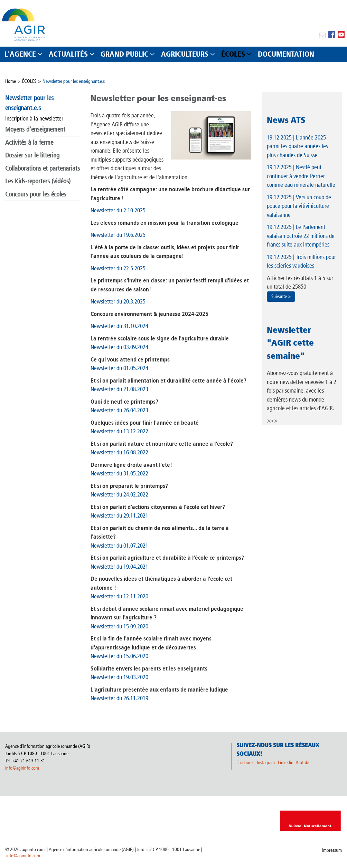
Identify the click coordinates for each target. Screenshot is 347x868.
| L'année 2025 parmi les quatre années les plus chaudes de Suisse (297, 146)
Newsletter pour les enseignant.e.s (74, 81)
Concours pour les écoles (36, 194)
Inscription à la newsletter (34, 118)
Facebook (245, 763)
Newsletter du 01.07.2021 (119, 546)
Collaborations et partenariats (43, 168)
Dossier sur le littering (32, 155)
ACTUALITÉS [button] (68, 54)
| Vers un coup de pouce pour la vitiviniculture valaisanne (299, 206)
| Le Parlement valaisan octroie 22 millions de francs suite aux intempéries (301, 236)
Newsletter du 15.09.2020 (119, 626)
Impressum (332, 850)
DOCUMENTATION (286, 54)
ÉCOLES (29, 81)
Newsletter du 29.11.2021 (119, 515)
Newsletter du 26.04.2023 (119, 410)
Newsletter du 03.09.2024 (119, 347)
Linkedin (286, 763)
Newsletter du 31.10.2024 (119, 326)
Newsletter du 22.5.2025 (118, 268)
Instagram (266, 763)
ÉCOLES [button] (233, 54)
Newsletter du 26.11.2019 (119, 698)
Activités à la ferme (29, 142)
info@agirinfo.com (22, 768)
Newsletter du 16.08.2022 (119, 452)
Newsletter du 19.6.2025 (118, 235)
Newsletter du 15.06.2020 (119, 656)
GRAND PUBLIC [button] (124, 54)
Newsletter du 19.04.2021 (119, 567)
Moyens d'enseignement (35, 129)
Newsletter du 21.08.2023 (119, 389)
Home (11, 81)
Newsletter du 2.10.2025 (118, 210)
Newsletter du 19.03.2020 (119, 677)
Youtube (303, 763)
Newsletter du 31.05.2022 (119, 473)
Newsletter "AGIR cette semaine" (290, 343)
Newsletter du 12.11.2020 (119, 596)
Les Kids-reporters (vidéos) (38, 181)
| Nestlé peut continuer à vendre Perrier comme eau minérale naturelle (301, 176)
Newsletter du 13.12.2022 (119, 431)
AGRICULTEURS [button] (185, 54)
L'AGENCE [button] (20, 54)
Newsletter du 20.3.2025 (118, 301)
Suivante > (281, 296)
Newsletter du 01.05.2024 (119, 368)
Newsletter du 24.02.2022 (119, 494)
